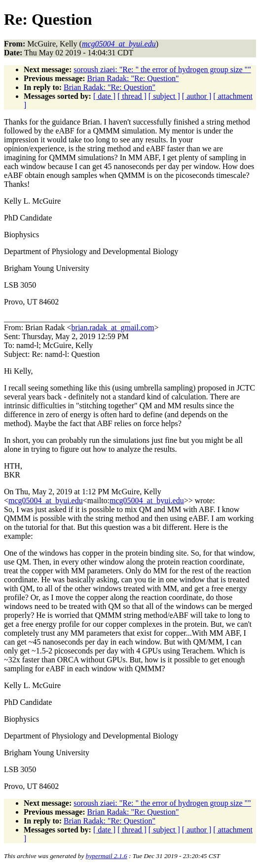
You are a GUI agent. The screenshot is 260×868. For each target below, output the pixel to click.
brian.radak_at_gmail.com (113, 327)
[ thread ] (132, 96)
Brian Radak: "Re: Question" (133, 78)
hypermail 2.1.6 (107, 856)
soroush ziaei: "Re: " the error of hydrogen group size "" (162, 69)
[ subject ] (164, 96)
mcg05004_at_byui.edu (46, 500)
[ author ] (197, 96)
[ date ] (104, 96)
